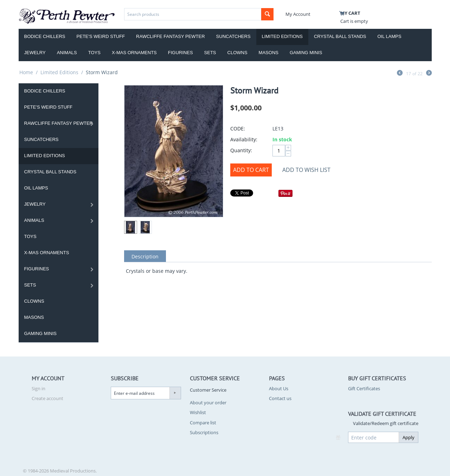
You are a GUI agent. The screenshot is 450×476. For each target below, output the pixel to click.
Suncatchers (233, 36)
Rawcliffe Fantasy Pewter (171, 36)
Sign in (38, 388)
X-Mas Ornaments (134, 53)
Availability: (244, 139)
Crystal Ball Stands (340, 36)
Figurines (181, 53)
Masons (269, 53)
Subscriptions (204, 432)
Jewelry (35, 53)
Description (145, 256)
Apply (409, 437)
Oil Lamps (390, 36)
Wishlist (198, 412)
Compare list (203, 423)
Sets (210, 53)
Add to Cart (251, 170)
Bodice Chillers (45, 36)
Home (26, 72)
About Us (279, 388)
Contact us (280, 398)
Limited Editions (282, 36)
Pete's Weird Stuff (101, 36)
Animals (67, 53)
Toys (94, 53)
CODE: (238, 128)
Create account (47, 398)
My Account (298, 14)
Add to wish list (306, 170)
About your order (208, 403)
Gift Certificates (364, 388)
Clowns (237, 53)
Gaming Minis (306, 53)
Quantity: (241, 150)
